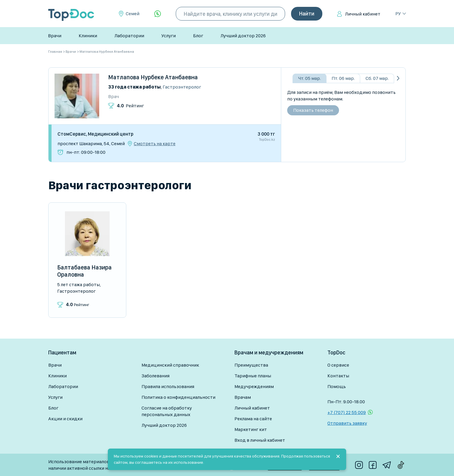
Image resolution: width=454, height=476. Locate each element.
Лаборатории (129, 36)
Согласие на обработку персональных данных (167, 411)
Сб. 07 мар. (377, 78)
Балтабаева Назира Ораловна (84, 271)
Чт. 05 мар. (310, 78)
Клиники (88, 36)
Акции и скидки (65, 419)
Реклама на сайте (253, 419)
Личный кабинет (363, 14)
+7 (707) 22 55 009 (347, 412)
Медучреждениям (254, 386)
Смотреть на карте (155, 144)
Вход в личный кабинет (260, 440)
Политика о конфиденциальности (178, 397)
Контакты (338, 376)
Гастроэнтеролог (182, 87)
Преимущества (251, 365)
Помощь (337, 386)
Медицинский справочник (170, 365)
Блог (198, 36)
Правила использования (168, 386)
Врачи (55, 36)
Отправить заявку (347, 423)
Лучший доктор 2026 (243, 36)
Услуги (169, 36)
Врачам (243, 397)
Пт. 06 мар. (343, 78)
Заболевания (156, 376)
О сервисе (338, 365)
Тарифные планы (253, 376)
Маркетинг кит (251, 429)
